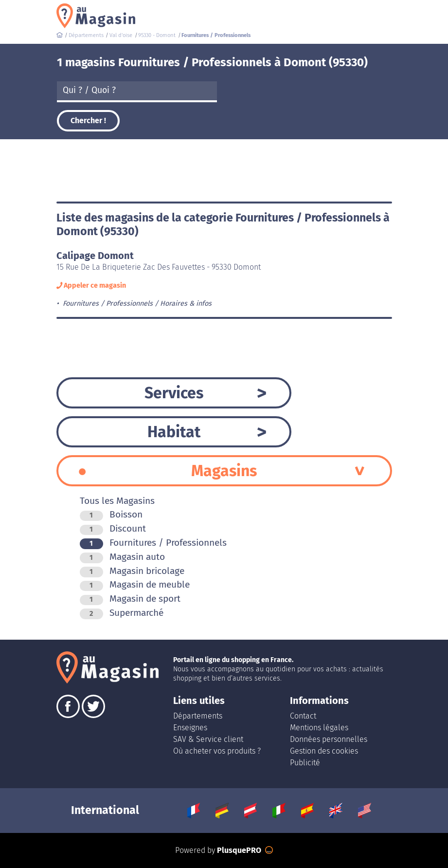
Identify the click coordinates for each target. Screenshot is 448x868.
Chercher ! (88, 120)
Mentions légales (319, 728)
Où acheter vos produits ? (217, 751)
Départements (198, 716)
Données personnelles (329, 739)
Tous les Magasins (117, 501)
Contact (303, 716)
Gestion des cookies (324, 751)
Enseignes (190, 728)
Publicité (305, 763)
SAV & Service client (208, 739)
